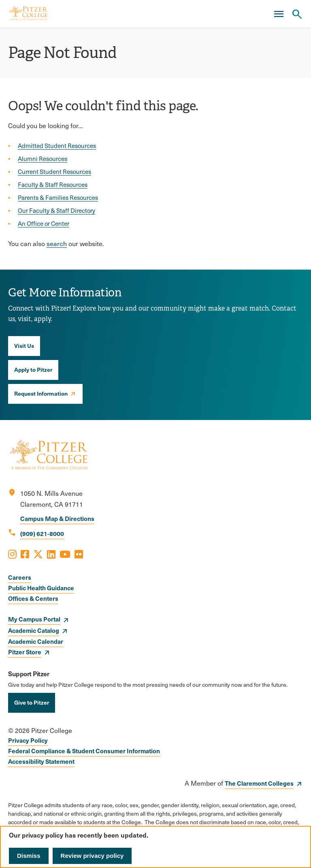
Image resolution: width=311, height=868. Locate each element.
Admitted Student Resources (57, 146)
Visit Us (24, 345)
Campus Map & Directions (57, 518)
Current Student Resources (54, 171)
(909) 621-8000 (42, 533)
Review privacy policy (92, 856)
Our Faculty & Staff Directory (56, 210)
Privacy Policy (28, 740)
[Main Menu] (279, 14)
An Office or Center (44, 223)
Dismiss (29, 856)
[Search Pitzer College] (297, 14)
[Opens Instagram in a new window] (12, 554)
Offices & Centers (33, 598)
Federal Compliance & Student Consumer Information (84, 751)
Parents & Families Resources (58, 197)
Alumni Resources (43, 159)
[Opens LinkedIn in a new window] (51, 554)
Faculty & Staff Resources (53, 184)
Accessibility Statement (41, 761)
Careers (20, 577)
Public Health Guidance (41, 588)
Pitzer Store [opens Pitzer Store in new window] (25, 652)
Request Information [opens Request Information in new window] (41, 393)
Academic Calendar (36, 641)
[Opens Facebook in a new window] (25, 554)
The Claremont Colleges (259, 783)
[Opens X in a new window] (38, 554)
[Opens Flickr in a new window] (79, 554)
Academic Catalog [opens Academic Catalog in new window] (34, 630)
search (57, 243)
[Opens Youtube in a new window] (65, 554)
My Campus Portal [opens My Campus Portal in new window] (34, 619)
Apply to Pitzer (33, 369)
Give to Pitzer (32, 702)
